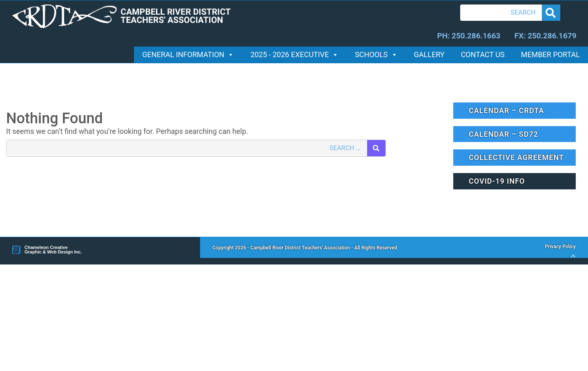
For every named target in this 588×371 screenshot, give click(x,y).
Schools (376, 54)
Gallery (429, 54)
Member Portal (550, 54)
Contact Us (483, 54)
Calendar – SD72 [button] (503, 134)
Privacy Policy (560, 247)
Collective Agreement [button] (516, 157)
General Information (188, 54)
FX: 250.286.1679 (546, 36)
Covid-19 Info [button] (497, 181)
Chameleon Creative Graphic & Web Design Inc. (53, 250)
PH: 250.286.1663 (469, 36)
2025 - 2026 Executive (294, 54)
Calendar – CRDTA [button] (506, 110)
